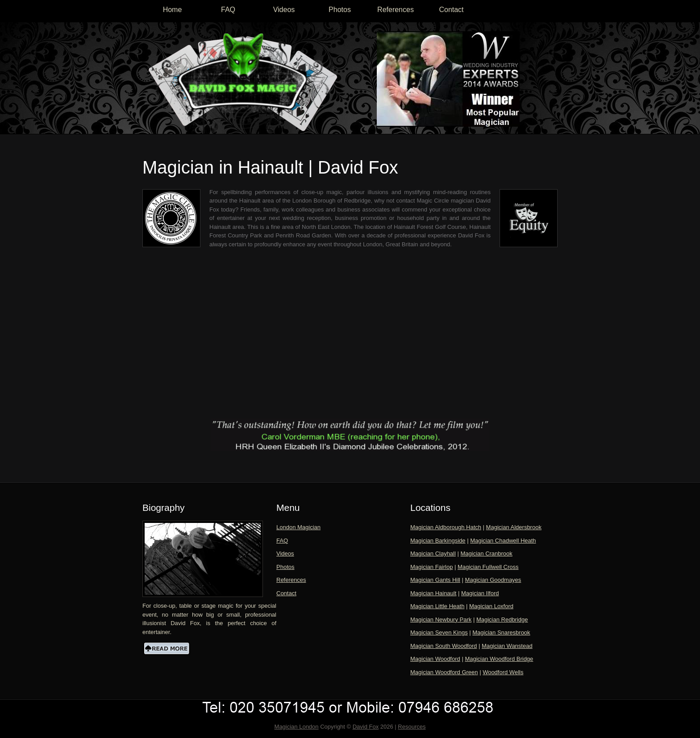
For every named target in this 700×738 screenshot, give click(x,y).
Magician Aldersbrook (514, 527)
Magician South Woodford (444, 646)
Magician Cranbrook (487, 553)
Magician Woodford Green (444, 672)
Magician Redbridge (502, 620)
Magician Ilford (480, 593)
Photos (340, 10)
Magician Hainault (433, 593)
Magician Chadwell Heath (503, 541)
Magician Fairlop (431, 567)
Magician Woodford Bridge (499, 659)
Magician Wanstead (507, 646)
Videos (284, 10)
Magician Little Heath (437, 606)
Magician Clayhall (433, 553)
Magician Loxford (491, 606)
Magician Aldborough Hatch (446, 527)
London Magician (298, 527)
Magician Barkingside (438, 541)
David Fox (366, 727)
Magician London (297, 727)
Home (173, 10)
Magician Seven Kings (439, 632)
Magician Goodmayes (493, 580)
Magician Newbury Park (441, 620)
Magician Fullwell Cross (488, 567)
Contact (451, 10)
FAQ (228, 10)
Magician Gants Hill (435, 580)
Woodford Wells (503, 672)
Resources (412, 727)
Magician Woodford (435, 659)
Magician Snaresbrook (501, 632)
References (396, 10)
